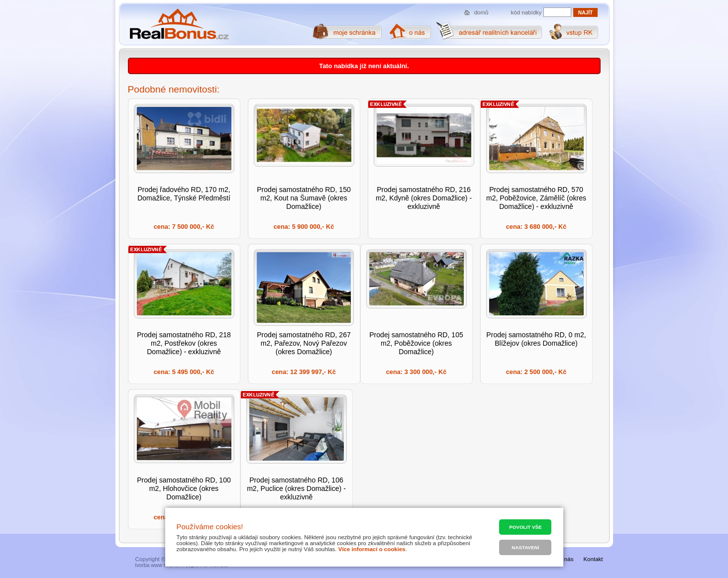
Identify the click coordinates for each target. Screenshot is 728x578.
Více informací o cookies (372, 549)
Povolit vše (525, 527)
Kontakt (593, 559)
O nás (566, 559)
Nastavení (525, 547)
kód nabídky (526, 12)
